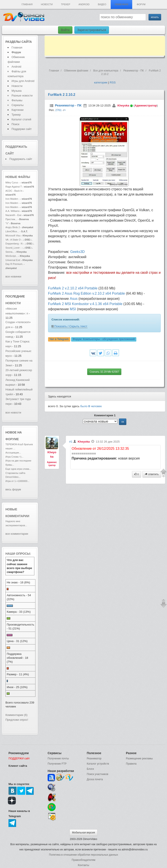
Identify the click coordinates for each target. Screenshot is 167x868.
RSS (113, 82)
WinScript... (12, 256)
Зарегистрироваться (92, 30)
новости (13, 303)
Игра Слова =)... (14, 457)
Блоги (90, 769)
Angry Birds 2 (13, 227)
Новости (47, 4)
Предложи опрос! (17, 720)
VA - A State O (13, 240)
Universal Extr (13, 260)
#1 (71, 442)
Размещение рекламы (139, 758)
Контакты (83, 865)
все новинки (13, 276)
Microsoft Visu (13, 236)
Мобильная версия (83, 833)
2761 (58, 110)
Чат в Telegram (59, 339)
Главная (27, 4)
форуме (12, 439)
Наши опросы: (18, 554)
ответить (152, 474)
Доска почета (95, 779)
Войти (65, 30)
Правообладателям (83, 860)
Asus (74, 299)
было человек (91, 406)
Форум (141, 4)
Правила (131, 764)
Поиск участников (98, 774)
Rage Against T (14, 187)
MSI (73, 309)
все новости (13, 412)
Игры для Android (23, 81)
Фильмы (17, 100)
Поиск (15, 124)
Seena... (10, 252)
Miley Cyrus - (13, 183)
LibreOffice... (12, 231)
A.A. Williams (13, 211)
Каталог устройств (98, 764)
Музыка (17, 91)
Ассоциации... (13, 453)
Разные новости (22, 95)
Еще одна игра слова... (18, 469)
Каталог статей (21, 119)
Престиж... (11, 219)
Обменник (121, 4)
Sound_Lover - (14, 248)
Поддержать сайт (21, 159)
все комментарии (17, 534)
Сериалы (18, 105)
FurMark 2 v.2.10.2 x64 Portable (73, 288)
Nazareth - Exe (13, 215)
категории (101, 82)
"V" (7, 223)
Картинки (18, 110)
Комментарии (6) (16, 715)
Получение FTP (57, 764)
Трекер (65, 4)
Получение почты (58, 758)
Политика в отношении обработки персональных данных (83, 855)
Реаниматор (94, 758)
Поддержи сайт (22, 129)
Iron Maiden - (13, 199)
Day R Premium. (14, 264)
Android (84, 4)
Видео (102, 4)
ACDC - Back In (14, 191)
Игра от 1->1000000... (17, 481)
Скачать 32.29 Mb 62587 (104, 372)
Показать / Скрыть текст (71, 326)
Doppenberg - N (14, 244)
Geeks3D (78, 252)
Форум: (104, 339)
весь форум (13, 489)
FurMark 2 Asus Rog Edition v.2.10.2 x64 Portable (87, 293)
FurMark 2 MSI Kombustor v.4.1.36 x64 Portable (85, 304)
